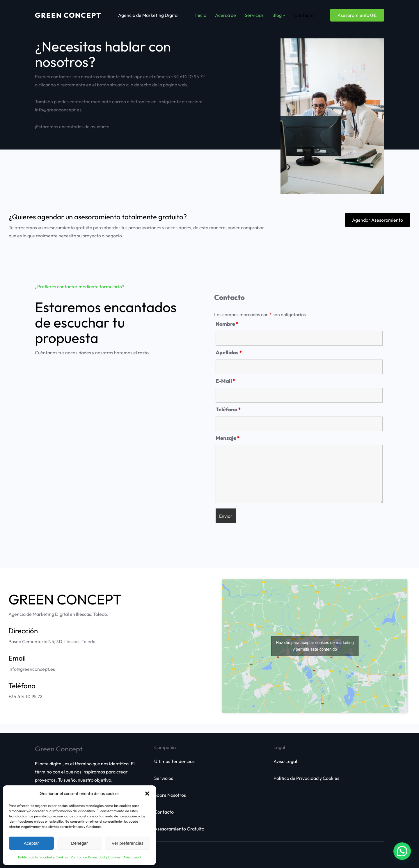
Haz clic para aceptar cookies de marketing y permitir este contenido (315, 646)
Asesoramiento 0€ (357, 15)
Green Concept (68, 15)
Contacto (164, 812)
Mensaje (228, 438)
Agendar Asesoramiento (378, 220)
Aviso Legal (132, 857)
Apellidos (229, 352)
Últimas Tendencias (174, 761)
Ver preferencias (128, 843)
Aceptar (31, 843)
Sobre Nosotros (170, 795)
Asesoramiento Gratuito (179, 829)
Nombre (227, 324)
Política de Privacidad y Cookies (43, 857)
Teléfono (228, 409)
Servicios (164, 778)
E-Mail (226, 381)
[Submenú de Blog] (284, 15)
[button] (147, 794)
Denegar (79, 843)
